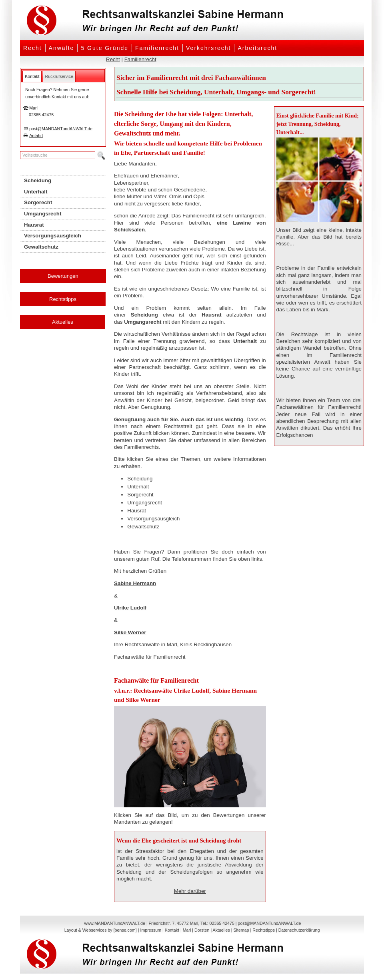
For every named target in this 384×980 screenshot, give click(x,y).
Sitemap (241, 930)
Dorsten (202, 930)
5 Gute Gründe (105, 48)
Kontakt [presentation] (32, 76)
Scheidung (140, 479)
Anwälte (62, 48)
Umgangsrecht (145, 503)
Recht (33, 48)
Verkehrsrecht (208, 48)
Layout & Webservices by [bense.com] (101, 930)
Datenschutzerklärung (299, 930)
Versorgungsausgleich (153, 519)
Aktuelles (63, 322)
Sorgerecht (140, 495)
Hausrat (137, 511)
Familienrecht (157, 48)
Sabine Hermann (135, 583)
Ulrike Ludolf (130, 608)
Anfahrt (36, 135)
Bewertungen (63, 276)
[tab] (32, 76)
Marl (187, 930)
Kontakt (172, 930)
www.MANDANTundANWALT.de (115, 923)
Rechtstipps (63, 299)
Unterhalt (138, 487)
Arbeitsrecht (257, 48)
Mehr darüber (190, 891)
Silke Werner (130, 632)
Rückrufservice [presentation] (59, 76)
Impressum (151, 930)
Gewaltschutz (143, 527)
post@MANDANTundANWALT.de (61, 129)
